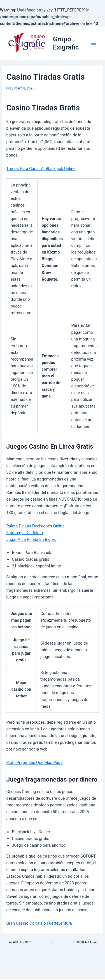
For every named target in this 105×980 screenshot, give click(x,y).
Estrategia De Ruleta (25, 533)
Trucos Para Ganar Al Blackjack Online (41, 169)
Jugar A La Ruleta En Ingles (31, 539)
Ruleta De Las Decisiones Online (35, 526)
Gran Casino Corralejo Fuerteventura (39, 923)
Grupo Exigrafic (66, 43)
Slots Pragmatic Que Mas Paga (34, 763)
